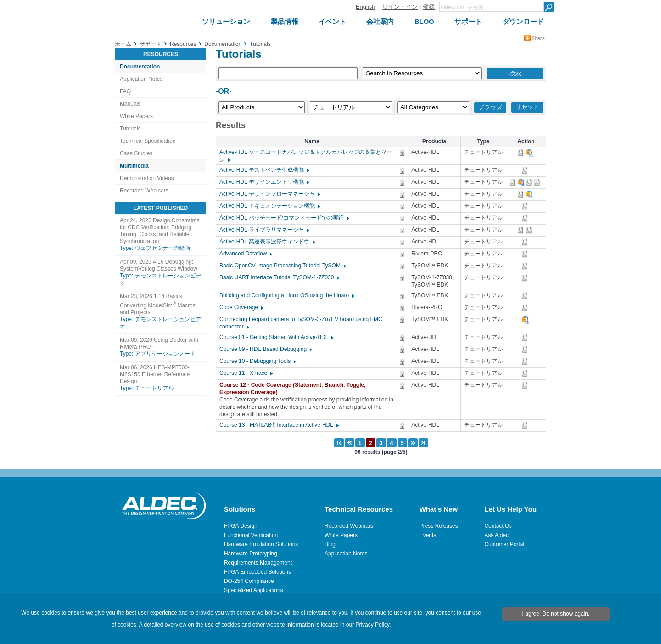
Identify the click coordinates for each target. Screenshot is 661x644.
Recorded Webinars (144, 191)
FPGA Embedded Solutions (258, 572)
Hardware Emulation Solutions (261, 544)
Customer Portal (504, 544)
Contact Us (498, 526)
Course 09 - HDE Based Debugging (265, 349)
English (366, 7)
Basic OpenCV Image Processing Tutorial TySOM (282, 266)
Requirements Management (258, 563)
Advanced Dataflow (245, 254)
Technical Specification (148, 141)
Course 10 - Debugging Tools (257, 361)
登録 (429, 7)
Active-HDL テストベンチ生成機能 (264, 170)
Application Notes (141, 79)
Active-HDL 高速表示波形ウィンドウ (267, 242)
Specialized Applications (254, 590)
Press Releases (439, 526)
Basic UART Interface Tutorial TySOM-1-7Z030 (279, 277)
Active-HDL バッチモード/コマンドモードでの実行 (284, 218)
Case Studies (136, 153)
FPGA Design (241, 526)
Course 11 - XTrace (246, 373)
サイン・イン (400, 7)
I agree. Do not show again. (556, 614)
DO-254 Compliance (249, 581)
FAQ (125, 91)
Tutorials (130, 129)
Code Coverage (241, 307)
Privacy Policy (372, 625)
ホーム (123, 44)
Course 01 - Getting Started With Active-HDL (276, 337)
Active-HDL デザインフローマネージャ (269, 194)
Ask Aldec (496, 535)
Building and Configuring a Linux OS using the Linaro (286, 295)
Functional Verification (251, 535)
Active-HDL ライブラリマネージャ (264, 230)
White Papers (136, 116)
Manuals (130, 104)
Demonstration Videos (147, 178)
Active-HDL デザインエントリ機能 (264, 182)
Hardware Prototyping (251, 554)
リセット (527, 107)
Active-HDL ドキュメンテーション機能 (269, 206)
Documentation (140, 67)
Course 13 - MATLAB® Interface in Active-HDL (279, 425)
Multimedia (134, 166)
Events (428, 535)
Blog (330, 544)
